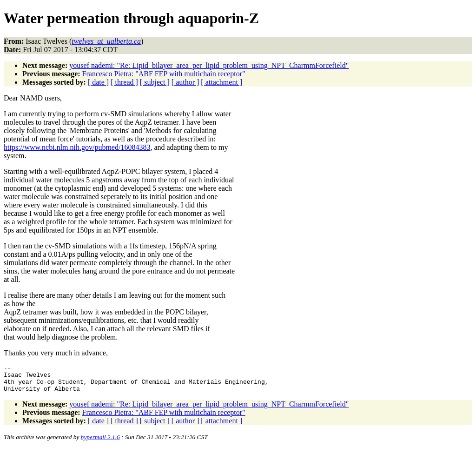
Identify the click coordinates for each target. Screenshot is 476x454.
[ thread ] (124, 82)
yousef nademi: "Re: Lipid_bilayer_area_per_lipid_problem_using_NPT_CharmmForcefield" (209, 65)
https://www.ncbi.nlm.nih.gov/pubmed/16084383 (77, 147)
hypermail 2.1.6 (100, 443)
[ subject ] (155, 82)
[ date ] (98, 82)
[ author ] (185, 82)
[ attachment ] (221, 82)
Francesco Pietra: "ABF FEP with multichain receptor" (164, 74)
